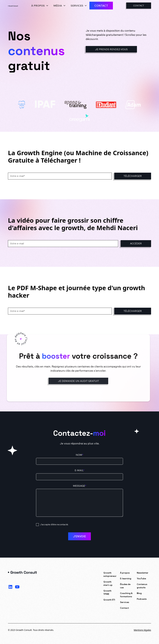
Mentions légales (142, 630)
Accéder (136, 243)
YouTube (141, 579)
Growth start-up (108, 583)
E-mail (79, 470)
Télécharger (133, 176)
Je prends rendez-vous (111, 49)
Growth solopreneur (110, 574)
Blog (139, 593)
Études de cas (125, 586)
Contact (101, 6)
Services (125, 602)
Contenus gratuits (142, 586)
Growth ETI (109, 600)
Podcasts (142, 599)
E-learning (126, 579)
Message (80, 486)
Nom (79, 455)
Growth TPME (107, 592)
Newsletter (143, 573)
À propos (125, 573)
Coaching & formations (126, 595)
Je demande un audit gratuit (76, 381)
